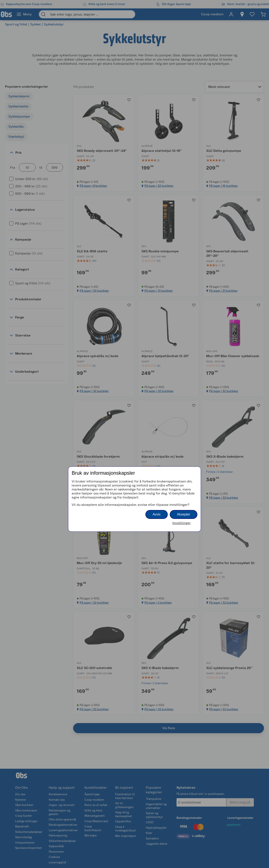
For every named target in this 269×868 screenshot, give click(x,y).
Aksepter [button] (184, 514)
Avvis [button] (157, 514)
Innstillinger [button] (181, 523)
